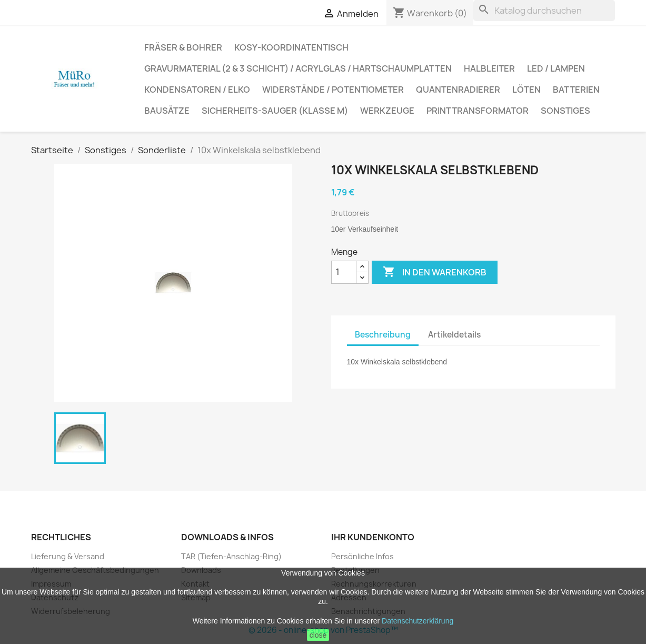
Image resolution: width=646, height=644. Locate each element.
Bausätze (167, 111)
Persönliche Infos (362, 556)
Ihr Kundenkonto (373, 537)
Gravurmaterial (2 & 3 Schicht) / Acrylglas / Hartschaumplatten (298, 68)
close (318, 635)
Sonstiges (565, 111)
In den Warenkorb (435, 272)
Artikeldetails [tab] (454, 335)
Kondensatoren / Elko (197, 90)
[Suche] (544, 11)
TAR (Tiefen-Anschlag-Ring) (231, 556)
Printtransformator (478, 111)
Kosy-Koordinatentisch (291, 47)
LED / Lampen (556, 68)
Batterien (576, 90)
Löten (526, 90)
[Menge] (344, 272)
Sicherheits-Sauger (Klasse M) (275, 111)
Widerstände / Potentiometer (333, 90)
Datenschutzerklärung (418, 621)
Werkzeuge (387, 111)
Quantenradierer (458, 90)
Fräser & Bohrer (183, 47)
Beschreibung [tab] (383, 335)
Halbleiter (489, 68)
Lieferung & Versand (68, 556)
